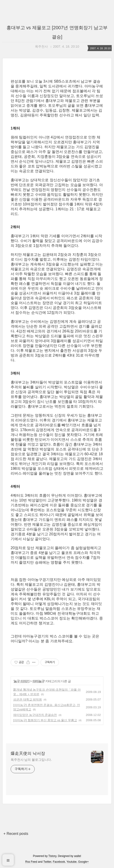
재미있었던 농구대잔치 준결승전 (35, 715)
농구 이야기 (22, 681)
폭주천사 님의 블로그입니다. (31, 760)
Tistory (52, 856)
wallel (77, 856)
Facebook (59, 862)
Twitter (47, 862)
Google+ (83, 862)
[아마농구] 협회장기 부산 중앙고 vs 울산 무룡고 (45, 720)
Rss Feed (31, 862)
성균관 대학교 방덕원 (28, 699)
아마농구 (38, 681)
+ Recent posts (16, 834)
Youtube (72, 862)
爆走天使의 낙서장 (28, 753)
